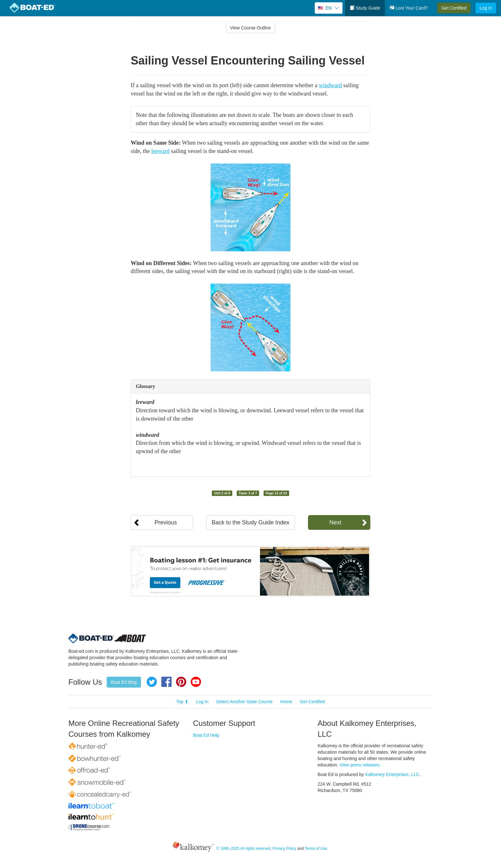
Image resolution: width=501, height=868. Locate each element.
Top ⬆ (182, 702)
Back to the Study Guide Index (250, 522)
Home (286, 702)
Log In (486, 8)
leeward (161, 151)
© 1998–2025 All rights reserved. (244, 849)
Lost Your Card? (409, 8)
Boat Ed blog (124, 682)
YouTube (196, 682)
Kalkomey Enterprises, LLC (392, 774)
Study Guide (365, 8)
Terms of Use (316, 849)
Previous (166, 522)
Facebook (166, 682)
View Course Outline (250, 28)
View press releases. (360, 765)
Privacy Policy (284, 849)
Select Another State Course (244, 702)
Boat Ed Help (206, 735)
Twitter (152, 682)
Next (335, 522)
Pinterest (181, 682)
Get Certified (454, 8)
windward (330, 85)
